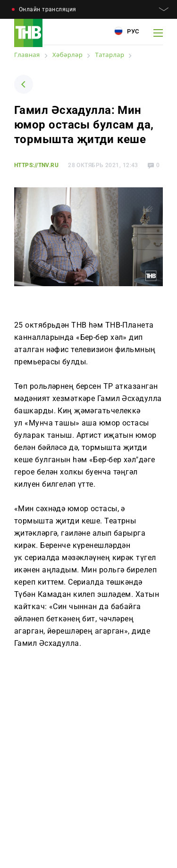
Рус (127, 31)
